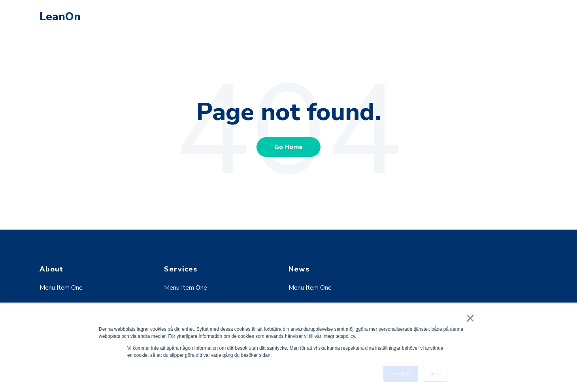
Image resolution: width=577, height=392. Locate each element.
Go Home (288, 147)
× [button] (470, 318)
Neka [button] (435, 374)
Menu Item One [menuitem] (61, 288)
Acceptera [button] (401, 374)
